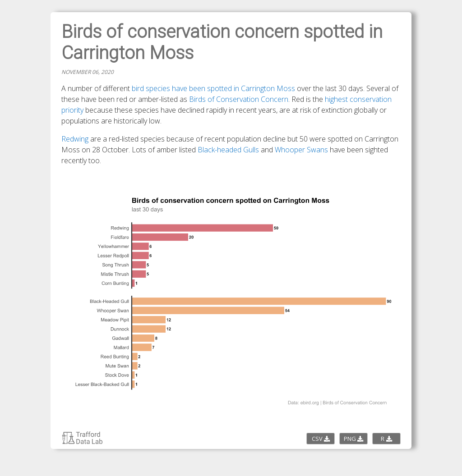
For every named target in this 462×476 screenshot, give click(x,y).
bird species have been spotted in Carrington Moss (213, 88)
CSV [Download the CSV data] (321, 439)
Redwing (75, 139)
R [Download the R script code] (386, 439)
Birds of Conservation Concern (239, 99)
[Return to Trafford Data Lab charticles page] (82, 442)
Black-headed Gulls (228, 150)
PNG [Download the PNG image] (353, 439)
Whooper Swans (301, 150)
